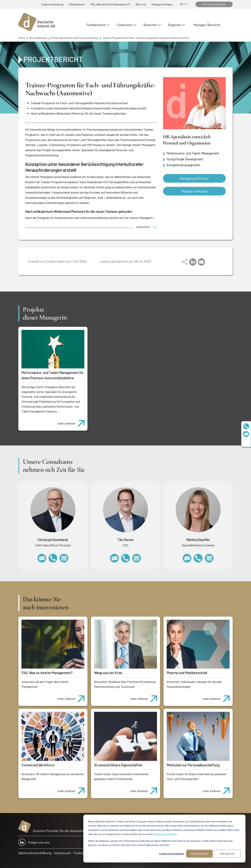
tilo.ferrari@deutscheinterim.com (114, 558)
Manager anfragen (162, 4)
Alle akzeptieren (200, 854)
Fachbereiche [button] (96, 25)
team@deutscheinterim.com (246, 434)
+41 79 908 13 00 (198, 558)
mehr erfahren (72, 421)
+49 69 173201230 (246, 426)
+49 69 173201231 (125, 558)
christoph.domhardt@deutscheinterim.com (42, 558)
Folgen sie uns (34, 842)
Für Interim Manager (214, 4)
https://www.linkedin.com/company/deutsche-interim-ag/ (246, 442)
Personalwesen (38, 38)
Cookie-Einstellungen (172, 854)
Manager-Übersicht (207, 25)
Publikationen (77, 4)
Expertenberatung (52, 4)
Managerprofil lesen (194, 178)
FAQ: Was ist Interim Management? (110, 4)
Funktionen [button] (125, 25)
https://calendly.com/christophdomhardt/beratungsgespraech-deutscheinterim (64, 558)
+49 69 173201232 (53, 558)
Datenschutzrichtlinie (165, 834)
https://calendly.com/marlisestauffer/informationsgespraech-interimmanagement (209, 558)
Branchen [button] (150, 25)
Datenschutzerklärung (35, 853)
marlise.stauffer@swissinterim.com (187, 558)
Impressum (62, 853)
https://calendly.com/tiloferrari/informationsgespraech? (137, 558)
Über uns (141, 4)
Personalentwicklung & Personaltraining (75, 38)
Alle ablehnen (227, 854)
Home (22, 38)
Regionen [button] (175, 25)
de (182, 4)
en (187, 4)
